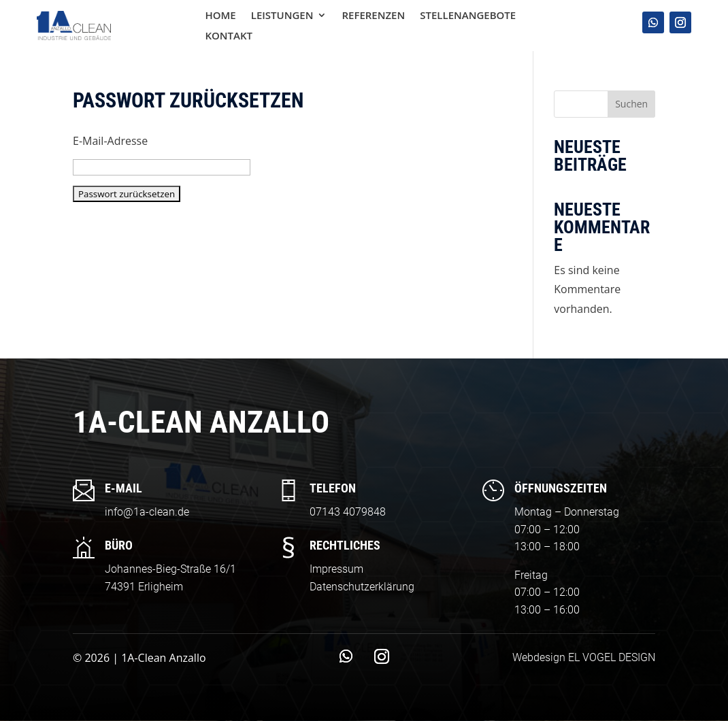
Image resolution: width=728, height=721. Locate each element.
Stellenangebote (468, 16)
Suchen (631, 104)
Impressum (336, 569)
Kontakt (229, 36)
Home (220, 16)
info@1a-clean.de (147, 512)
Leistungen (282, 16)
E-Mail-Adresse (110, 141)
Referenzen (373, 16)
